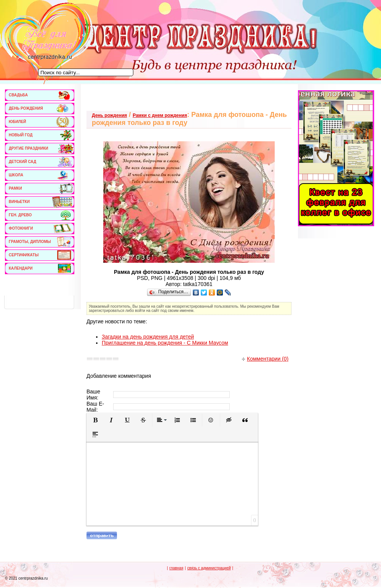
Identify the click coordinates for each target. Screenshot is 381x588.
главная (176, 568)
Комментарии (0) (265, 359)
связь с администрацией (209, 568)
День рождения (109, 115)
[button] (95, 420)
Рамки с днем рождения (160, 115)
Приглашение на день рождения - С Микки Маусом (165, 343)
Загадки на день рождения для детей (148, 337)
